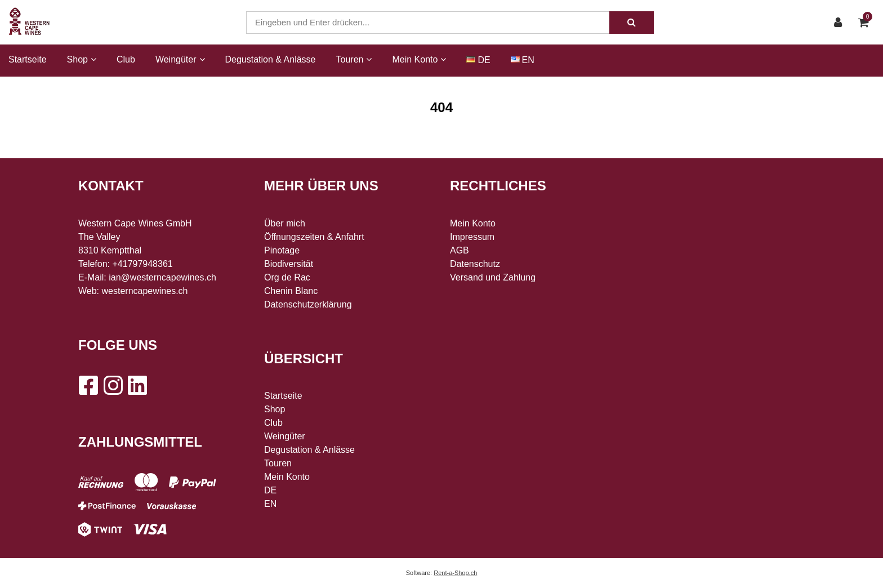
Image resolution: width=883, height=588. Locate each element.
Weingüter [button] (180, 59)
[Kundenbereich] (841, 23)
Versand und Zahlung (493, 277)
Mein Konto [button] (419, 59)
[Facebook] (88, 385)
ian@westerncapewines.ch (162, 277)
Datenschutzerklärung (308, 304)
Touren (278, 463)
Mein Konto (287, 477)
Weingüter (285, 436)
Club (126, 59)
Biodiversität (289, 264)
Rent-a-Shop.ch (455, 573)
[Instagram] (113, 385)
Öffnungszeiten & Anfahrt (314, 237)
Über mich (285, 223)
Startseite (28, 59)
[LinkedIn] (137, 385)
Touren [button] (354, 59)
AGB (460, 250)
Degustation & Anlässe (271, 59)
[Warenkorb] (866, 23)
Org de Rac (287, 277)
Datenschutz (475, 264)
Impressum (472, 237)
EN (528, 60)
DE (484, 60)
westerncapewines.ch (145, 291)
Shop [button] (82, 59)
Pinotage (282, 250)
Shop (275, 409)
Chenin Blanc (291, 291)
